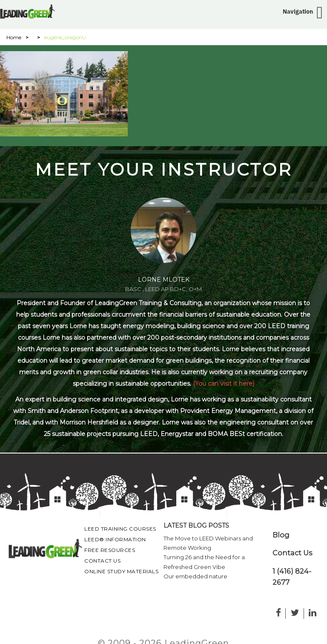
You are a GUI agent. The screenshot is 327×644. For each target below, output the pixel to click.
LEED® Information (115, 539)
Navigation (298, 12)
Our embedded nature (195, 576)
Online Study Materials (121, 571)
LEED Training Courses (120, 529)
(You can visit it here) (224, 384)
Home (14, 37)
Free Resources (110, 550)
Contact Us (102, 561)
